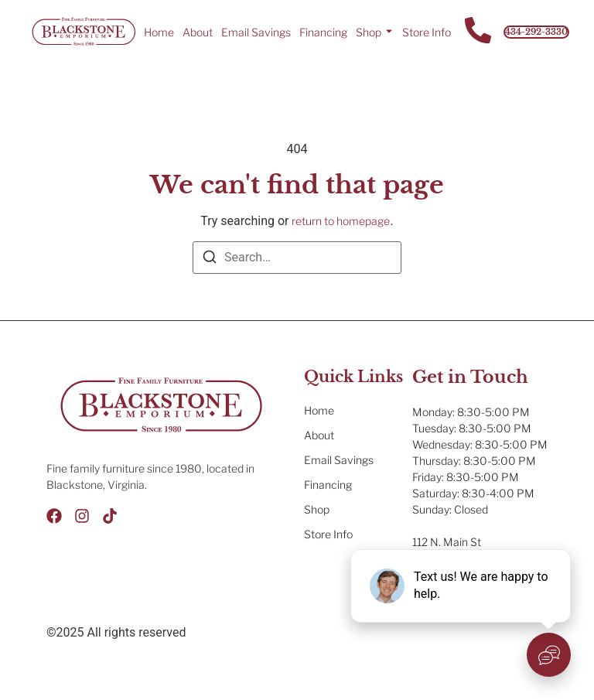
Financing (323, 32)
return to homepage (341, 221)
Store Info (427, 32)
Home (159, 32)
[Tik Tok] (110, 516)
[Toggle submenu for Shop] (387, 32)
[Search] (210, 260)
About (198, 32)
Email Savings (256, 32)
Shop (369, 32)
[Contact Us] (478, 32)
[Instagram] (82, 516)
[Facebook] (54, 516)
